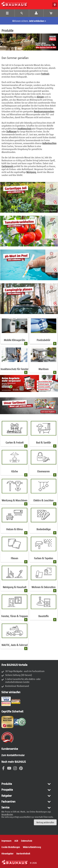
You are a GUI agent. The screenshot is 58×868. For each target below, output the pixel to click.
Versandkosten (7, 814)
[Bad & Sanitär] (44, 434)
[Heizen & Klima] (15, 521)
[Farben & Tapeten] (44, 550)
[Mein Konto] (36, 13)
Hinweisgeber (7, 853)
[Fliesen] (15, 550)
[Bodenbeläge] (44, 521)
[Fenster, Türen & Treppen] (15, 608)
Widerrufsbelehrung (32, 847)
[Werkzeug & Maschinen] (15, 492)
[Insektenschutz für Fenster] (15, 361)
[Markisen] (44, 361)
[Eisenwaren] (44, 463)
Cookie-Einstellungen (11, 847)
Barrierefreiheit (23, 853)
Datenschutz (27, 841)
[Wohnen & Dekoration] (44, 579)
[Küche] (15, 463)
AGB (16, 841)
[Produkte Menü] (7, 13)
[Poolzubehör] (44, 332)
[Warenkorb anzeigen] (51, 13)
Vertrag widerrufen (45, 822)
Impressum (6, 841)
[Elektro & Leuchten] (44, 492)
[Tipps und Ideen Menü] (22, 13)
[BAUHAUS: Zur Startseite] (14, 4)
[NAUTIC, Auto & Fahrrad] (15, 637)
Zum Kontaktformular (13, 755)
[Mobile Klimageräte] (15, 332)
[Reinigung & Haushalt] (15, 579)
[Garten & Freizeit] (15, 434)
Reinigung (31, 172)
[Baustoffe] (44, 608)
